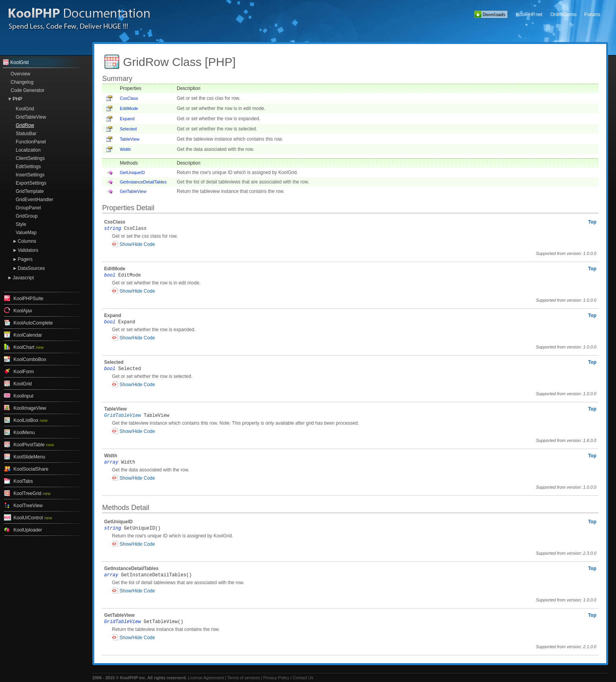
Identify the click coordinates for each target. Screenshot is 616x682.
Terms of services (243, 678)
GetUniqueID (132, 172)
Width (125, 149)
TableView (130, 139)
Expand (127, 119)
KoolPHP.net (529, 15)
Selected (128, 129)
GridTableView (123, 416)
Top (592, 222)
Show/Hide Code (137, 244)
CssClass (129, 98)
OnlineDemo (564, 15)
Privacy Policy (276, 678)
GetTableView (133, 191)
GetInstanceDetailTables (143, 182)
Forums (592, 15)
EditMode (129, 108)
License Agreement (206, 678)
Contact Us (303, 678)
